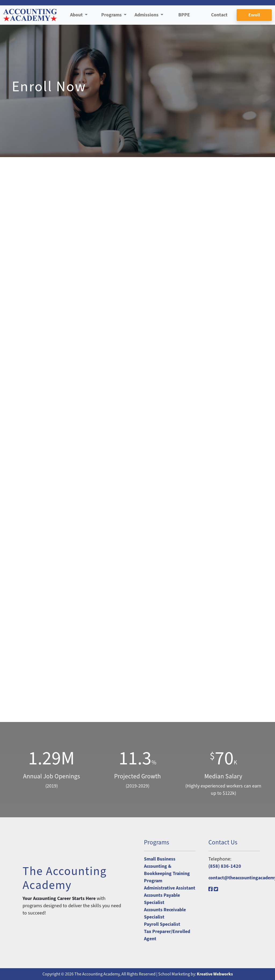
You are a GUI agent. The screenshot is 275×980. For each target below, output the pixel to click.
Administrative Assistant (170, 888)
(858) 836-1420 (225, 866)
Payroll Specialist (162, 924)
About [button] (77, 15)
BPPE (184, 15)
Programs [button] (112, 15)
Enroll (254, 15)
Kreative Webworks (215, 974)
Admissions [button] (147, 15)
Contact (219, 15)
